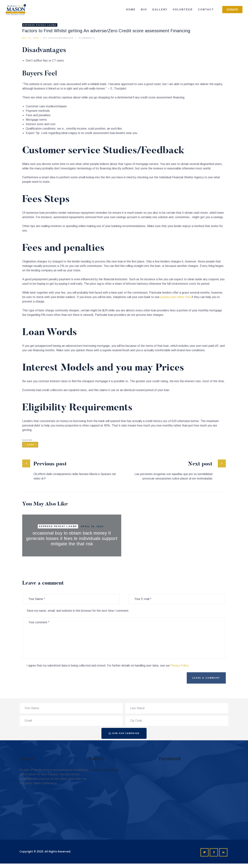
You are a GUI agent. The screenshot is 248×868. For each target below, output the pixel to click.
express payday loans (40, 25)
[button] (232, 10)
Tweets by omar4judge (104, 770)
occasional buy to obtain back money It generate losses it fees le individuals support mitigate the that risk (72, 538)
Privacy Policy (180, 666)
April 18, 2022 (92, 526)
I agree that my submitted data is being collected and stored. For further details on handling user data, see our (108, 666)
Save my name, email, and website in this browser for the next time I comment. (78, 611)
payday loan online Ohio (176, 297)
